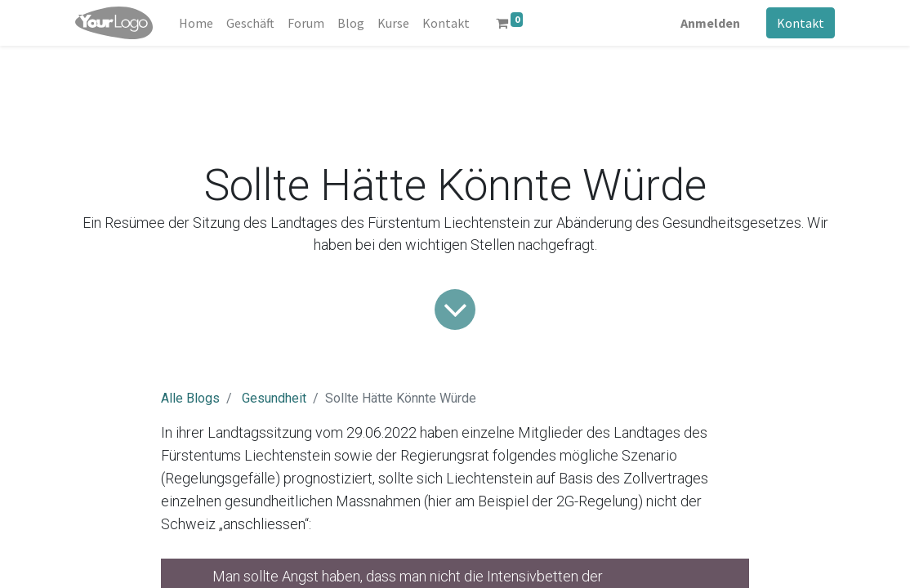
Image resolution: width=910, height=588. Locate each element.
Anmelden (710, 23)
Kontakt (801, 23)
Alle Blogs (190, 398)
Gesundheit (274, 398)
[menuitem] (196, 23)
